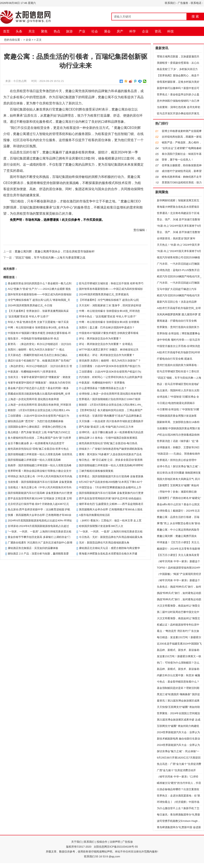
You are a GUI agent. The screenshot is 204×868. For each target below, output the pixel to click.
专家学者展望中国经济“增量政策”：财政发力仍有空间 (39, 383)
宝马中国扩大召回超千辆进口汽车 (177, 289)
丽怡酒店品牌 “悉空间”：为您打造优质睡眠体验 (35, 421)
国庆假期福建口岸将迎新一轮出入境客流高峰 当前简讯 (40, 454)
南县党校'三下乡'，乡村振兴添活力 (177, 69)
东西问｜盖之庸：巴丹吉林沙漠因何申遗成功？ (107, 327)
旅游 (69, 31)
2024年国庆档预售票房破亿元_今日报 (30, 305)
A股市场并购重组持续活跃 (94, 515)
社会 (95, 31)
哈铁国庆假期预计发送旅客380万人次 (101, 526)
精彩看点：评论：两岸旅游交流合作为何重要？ (107, 355)
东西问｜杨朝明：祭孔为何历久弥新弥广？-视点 (36, 350)
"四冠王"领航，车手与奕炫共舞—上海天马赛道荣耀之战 (50, 258)
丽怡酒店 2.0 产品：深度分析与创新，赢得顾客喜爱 (38, 554)
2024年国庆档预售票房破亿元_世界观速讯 (104, 294)
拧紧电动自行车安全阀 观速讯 (175, 359)
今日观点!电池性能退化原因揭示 (176, 403)
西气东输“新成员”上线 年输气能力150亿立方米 (106, 427)
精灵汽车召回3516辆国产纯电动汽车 (178, 295)
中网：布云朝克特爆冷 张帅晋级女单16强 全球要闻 (109, 322)
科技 (171, 31)
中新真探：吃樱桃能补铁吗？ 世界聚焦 (102, 383)
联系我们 (170, 3)
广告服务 (183, 3)
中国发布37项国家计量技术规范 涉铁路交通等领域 (109, 333)
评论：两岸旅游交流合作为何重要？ (100, 339)
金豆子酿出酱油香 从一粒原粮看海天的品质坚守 (36, 443)
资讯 (158, 31)
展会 (107, 31)
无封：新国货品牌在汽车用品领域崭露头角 (104, 543)
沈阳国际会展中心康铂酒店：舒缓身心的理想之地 (37, 427)
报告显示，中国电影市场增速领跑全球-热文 (33, 339)
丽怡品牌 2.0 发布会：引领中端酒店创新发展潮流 (108, 438)
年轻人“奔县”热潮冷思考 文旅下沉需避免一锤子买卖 (38, 322)
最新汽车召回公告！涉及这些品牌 (177, 302)
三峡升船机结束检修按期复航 (96, 471)
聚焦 (44, 31)
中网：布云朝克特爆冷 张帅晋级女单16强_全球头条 (38, 327)
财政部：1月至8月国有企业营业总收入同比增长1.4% (39, 410)
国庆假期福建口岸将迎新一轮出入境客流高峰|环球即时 (111, 465)
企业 (145, 31)
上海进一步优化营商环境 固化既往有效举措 (33, 399)
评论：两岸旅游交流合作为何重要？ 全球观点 (106, 344)
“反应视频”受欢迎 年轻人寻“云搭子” (28, 316)
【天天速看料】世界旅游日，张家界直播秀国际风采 (38, 311)
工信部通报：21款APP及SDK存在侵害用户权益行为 (110, 366)
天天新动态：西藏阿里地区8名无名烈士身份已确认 (38, 355)
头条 (19, 31)
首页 (6, 31)
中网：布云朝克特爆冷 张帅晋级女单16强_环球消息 (109, 311)
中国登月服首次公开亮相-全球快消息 (178, 346)
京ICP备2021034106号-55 (122, 847)
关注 (32, 31)
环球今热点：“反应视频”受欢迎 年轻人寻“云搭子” (108, 316)
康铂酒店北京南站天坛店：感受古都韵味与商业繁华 (109, 548)
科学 (133, 31)
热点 (57, 31)
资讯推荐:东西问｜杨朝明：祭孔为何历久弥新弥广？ (110, 361)
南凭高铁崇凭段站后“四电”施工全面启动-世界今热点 (38, 449)
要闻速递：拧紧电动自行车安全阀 (177, 321)
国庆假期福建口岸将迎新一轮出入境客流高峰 (34, 460)
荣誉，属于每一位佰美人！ (178, 160)
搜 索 (195, 16)
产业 (82, 31)
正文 (39, 40)
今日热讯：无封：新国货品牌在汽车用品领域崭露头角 (111, 537)
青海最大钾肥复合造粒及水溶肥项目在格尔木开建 (108, 554)
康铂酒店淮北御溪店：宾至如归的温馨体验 (33, 548)
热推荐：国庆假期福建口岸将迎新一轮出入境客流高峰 (40, 465)
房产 (120, 31)
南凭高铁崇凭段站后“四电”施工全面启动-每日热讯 (108, 443)
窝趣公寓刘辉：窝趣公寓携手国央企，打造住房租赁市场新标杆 (55, 251)
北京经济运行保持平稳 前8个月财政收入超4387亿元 (38, 504)
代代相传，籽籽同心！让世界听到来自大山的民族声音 (111, 377)
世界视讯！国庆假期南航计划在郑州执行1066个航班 (110, 399)
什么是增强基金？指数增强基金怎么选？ (103, 388)
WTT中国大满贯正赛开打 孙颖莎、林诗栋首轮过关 (109, 350)
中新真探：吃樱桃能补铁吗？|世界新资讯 (32, 372)
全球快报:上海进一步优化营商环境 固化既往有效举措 (110, 394)
